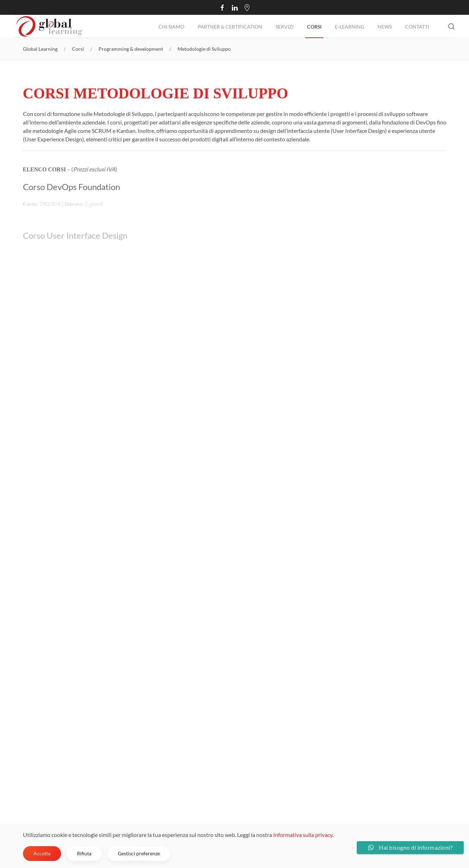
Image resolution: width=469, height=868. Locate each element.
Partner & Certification (230, 27)
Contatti (417, 27)
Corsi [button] (314, 27)
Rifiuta (84, 853)
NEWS (385, 27)
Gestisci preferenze (139, 853)
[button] (451, 26)
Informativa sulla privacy (303, 835)
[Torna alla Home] (49, 26)
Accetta (42, 853)
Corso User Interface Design (75, 235)
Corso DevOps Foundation (71, 187)
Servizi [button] (285, 27)
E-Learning (350, 27)
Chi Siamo (171, 27)
